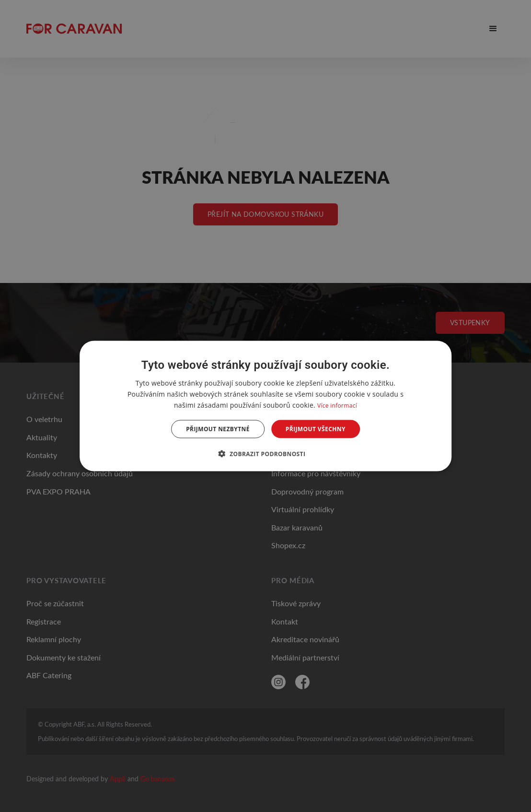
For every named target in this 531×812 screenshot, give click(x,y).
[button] (266, 454)
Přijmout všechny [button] (316, 429)
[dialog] (265, 406)
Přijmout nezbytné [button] (218, 429)
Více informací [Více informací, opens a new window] (337, 405)
